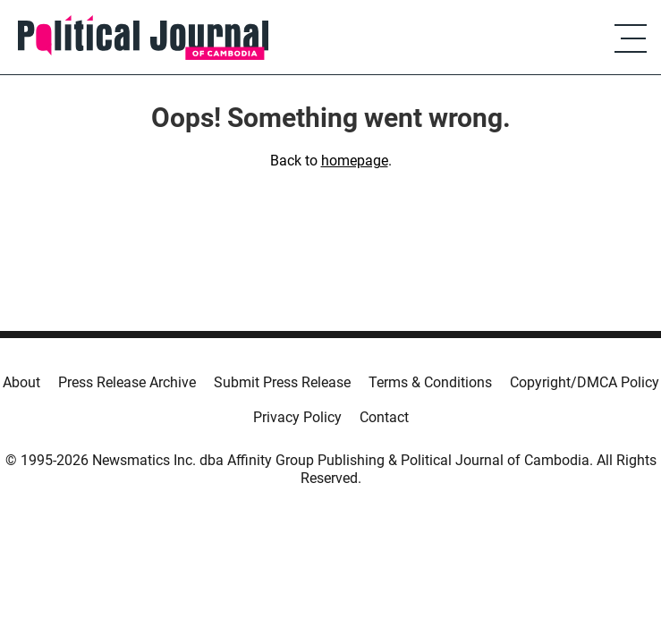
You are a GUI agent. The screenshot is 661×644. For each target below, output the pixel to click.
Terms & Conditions (430, 382)
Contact (384, 417)
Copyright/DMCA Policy (585, 382)
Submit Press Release (282, 382)
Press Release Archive (127, 382)
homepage (355, 161)
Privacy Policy (297, 417)
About (21, 382)
